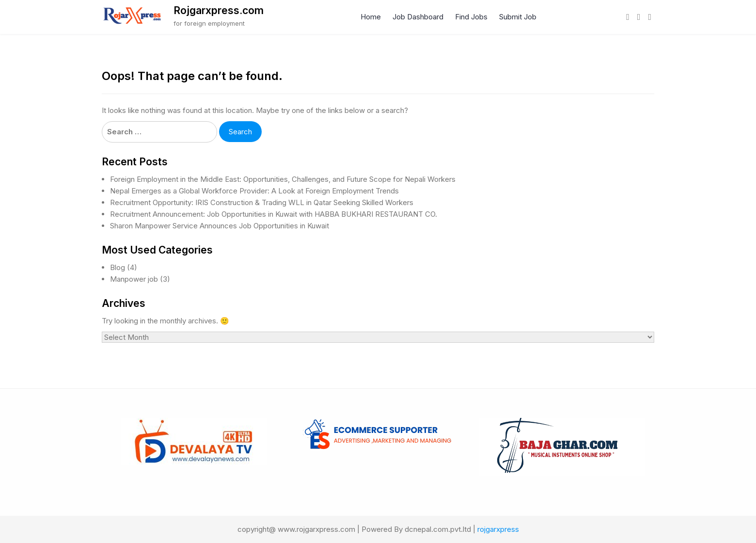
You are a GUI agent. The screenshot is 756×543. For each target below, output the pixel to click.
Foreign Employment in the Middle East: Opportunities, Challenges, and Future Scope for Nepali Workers (283, 179)
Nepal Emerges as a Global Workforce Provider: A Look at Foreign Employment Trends (254, 191)
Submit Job (518, 17)
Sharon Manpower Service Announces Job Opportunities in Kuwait (220, 226)
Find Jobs (471, 17)
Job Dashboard (418, 17)
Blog (118, 267)
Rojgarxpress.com (219, 10)
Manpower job (134, 279)
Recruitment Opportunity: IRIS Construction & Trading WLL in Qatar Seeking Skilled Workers (262, 202)
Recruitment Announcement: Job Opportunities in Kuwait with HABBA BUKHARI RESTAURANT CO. (274, 214)
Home (371, 17)
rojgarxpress (498, 529)
